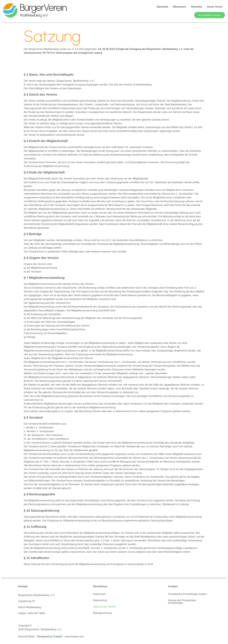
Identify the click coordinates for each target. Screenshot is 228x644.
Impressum (99, 594)
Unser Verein (215, 7)
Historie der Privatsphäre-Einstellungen (182, 602)
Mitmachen (180, 7)
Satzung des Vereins (105, 607)
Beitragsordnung (102, 613)
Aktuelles (197, 7)
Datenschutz (100, 600)
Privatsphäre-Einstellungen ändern (187, 594)
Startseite (163, 7)
